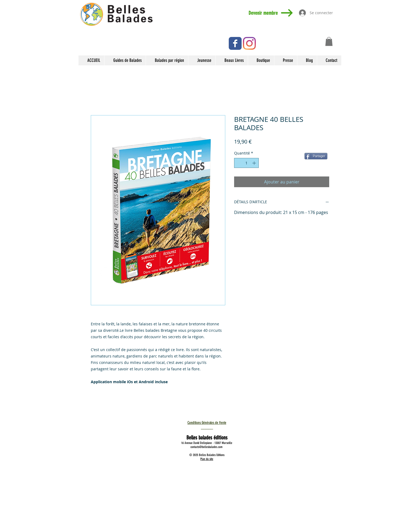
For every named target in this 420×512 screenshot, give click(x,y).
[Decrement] (238, 163)
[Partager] (316, 156)
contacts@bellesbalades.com (207, 447)
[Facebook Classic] (235, 43)
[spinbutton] (246, 163)
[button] (329, 41)
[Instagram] (249, 43)
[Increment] (255, 163)
